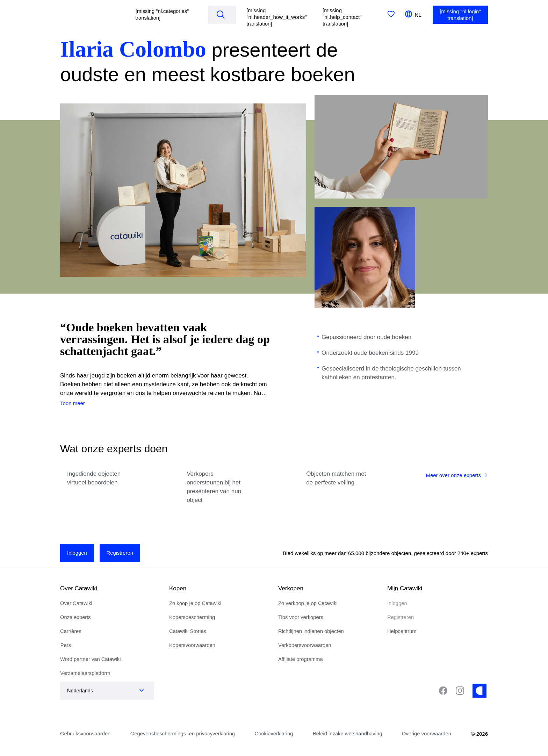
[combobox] (100, 691)
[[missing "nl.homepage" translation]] (91, 15)
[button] (164, 15)
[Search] (221, 14)
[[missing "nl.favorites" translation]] (391, 15)
